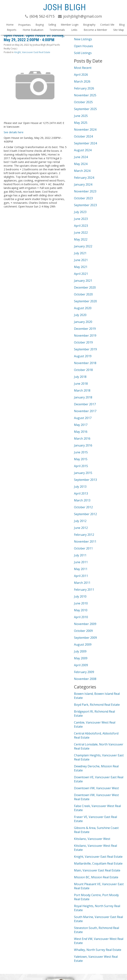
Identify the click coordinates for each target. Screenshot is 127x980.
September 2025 (85, 109)
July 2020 (80, 315)
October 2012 (83, 507)
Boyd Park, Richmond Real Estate (97, 705)
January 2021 (83, 281)
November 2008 (85, 679)
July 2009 (80, 651)
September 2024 (85, 143)
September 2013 (85, 480)
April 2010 (81, 617)
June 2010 (81, 603)
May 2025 (81, 123)
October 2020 (83, 294)
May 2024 (81, 164)
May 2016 (81, 432)
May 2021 (81, 267)
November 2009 (85, 624)
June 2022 (81, 233)
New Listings (83, 39)
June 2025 (81, 116)
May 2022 (81, 239)
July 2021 (80, 253)
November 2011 (85, 541)
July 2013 (80, 487)
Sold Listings (83, 53)
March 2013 (82, 500)
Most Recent (83, 68)
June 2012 (81, 528)
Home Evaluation (33, 30)
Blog (122, 25)
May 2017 (81, 425)
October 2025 (83, 102)
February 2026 (84, 88)
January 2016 (83, 445)
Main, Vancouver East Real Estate (97, 870)
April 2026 (81, 75)
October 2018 (83, 370)
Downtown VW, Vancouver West (96, 788)
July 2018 (80, 377)
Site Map (119, 30)
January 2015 (83, 473)
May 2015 (81, 459)
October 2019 (83, 342)
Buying (40, 25)
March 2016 (82, 439)
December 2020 (85, 287)
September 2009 (85, 638)
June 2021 (81, 260)
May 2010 (81, 610)
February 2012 (84, 535)
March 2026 (82, 81)
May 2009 (81, 658)
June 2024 (81, 157)
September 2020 (85, 301)
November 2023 (85, 191)
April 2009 (81, 665)
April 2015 (81, 466)
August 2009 (83, 644)
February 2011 (84, 590)
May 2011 (81, 569)
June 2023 (81, 219)
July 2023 (80, 212)
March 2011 (82, 583)
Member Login (70, 25)
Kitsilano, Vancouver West (92, 839)
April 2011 (81, 576)
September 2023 (85, 205)
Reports (12, 30)
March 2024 (82, 171)
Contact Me (107, 25)
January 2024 (83, 184)
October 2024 (83, 136)
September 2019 (85, 349)
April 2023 (81, 226)
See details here (14, 132)
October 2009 (83, 631)
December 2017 (85, 404)
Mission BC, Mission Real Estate (96, 877)
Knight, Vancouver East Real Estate (32, 52)
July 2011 (80, 555)
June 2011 (81, 562)
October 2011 (83, 548)
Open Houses (83, 46)
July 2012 (80, 521)
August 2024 (83, 150)
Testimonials (57, 30)
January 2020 (83, 322)
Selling (52, 25)
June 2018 (81, 384)
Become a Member (95, 30)
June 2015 (81, 452)
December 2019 (85, 329)
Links (74, 30)
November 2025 (85, 95)
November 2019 (85, 336)
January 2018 (83, 397)
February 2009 (84, 672)
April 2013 (81, 493)
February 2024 (84, 178)
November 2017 (85, 411)
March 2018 (82, 390)
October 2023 (83, 198)
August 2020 (83, 308)
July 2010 (80, 596)
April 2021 (81, 274)
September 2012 (85, 514)
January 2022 (83, 246)
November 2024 (85, 130)
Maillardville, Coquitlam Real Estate (98, 863)
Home (10, 25)
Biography (89, 25)
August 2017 (83, 418)
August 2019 (83, 356)
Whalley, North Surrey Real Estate (98, 950)
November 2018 (85, 363)
